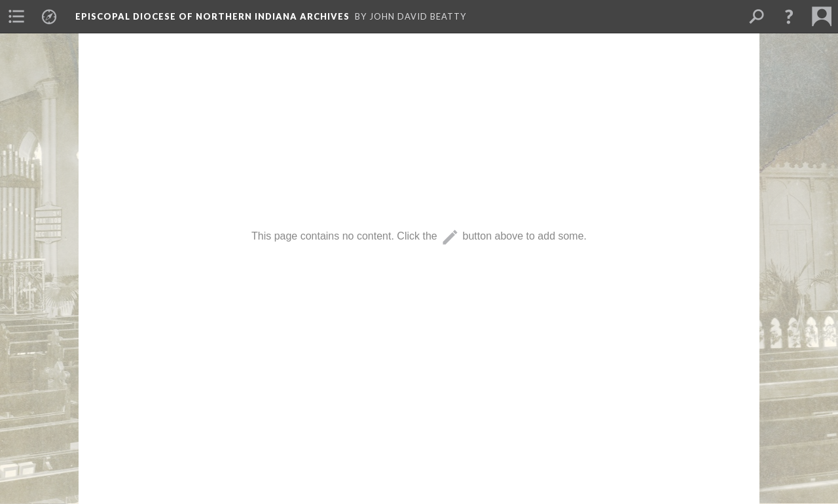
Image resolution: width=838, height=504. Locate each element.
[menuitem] (16, 16)
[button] (789, 16)
